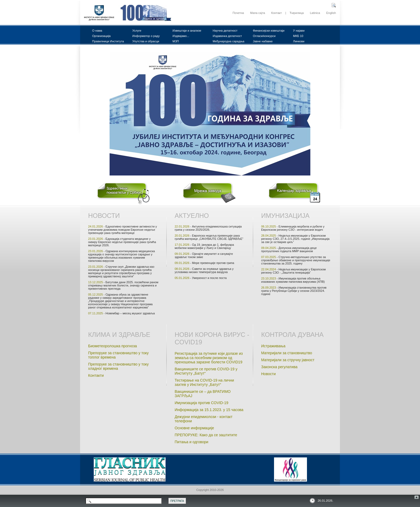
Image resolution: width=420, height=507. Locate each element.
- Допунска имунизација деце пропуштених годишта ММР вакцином (289, 249)
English (331, 13)
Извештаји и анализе (187, 31)
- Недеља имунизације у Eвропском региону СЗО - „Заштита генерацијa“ (293, 271)
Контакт (276, 13)
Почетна (238, 13)
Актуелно (192, 216)
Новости (104, 216)
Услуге (137, 31)
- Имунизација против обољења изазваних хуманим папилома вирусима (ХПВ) (293, 280)
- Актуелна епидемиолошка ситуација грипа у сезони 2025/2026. (208, 228)
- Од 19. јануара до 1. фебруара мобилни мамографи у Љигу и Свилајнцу (204, 246)
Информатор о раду (146, 36)
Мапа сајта (258, 13)
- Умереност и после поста (201, 278)
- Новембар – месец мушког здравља (121, 313)
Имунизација (285, 216)
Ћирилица (297, 13)
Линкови (299, 41)
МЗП (176, 41)
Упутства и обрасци (146, 41)
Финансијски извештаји (269, 31)
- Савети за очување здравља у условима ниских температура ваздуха (204, 270)
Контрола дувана (292, 335)
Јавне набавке (263, 41)
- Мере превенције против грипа (204, 263)
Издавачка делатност (227, 36)
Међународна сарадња (228, 41)
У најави (299, 31)
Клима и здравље (119, 335)
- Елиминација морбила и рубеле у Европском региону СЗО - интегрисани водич (293, 228)
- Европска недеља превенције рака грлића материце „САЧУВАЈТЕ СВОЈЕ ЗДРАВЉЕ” (209, 237)
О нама (97, 31)
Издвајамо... (181, 36)
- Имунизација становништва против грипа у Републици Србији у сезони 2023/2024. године (294, 291)
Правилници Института (108, 41)
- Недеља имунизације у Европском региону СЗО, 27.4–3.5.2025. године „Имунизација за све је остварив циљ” (295, 239)
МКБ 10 (298, 36)
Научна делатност (225, 31)
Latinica (315, 13)
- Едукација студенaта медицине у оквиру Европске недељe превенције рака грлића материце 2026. (122, 242)
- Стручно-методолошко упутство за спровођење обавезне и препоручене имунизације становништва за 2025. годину (296, 260)
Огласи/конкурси (264, 36)
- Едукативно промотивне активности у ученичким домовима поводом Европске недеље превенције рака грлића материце (123, 230)
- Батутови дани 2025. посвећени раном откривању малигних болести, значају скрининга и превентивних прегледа (123, 285)
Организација (101, 36)
